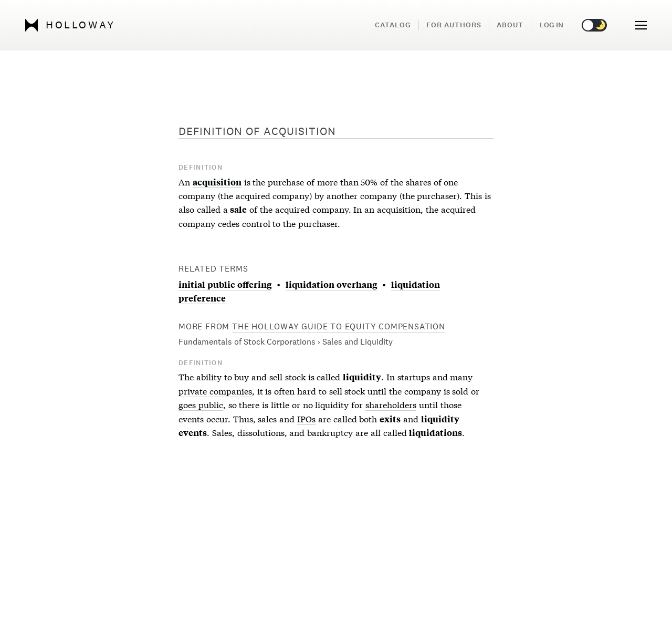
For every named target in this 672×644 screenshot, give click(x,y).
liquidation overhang (331, 284)
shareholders (391, 404)
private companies (215, 391)
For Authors (454, 25)
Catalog (393, 25)
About (510, 25)
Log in (552, 25)
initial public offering (225, 284)
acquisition (217, 182)
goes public (201, 404)
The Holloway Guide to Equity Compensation (339, 326)
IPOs (306, 418)
